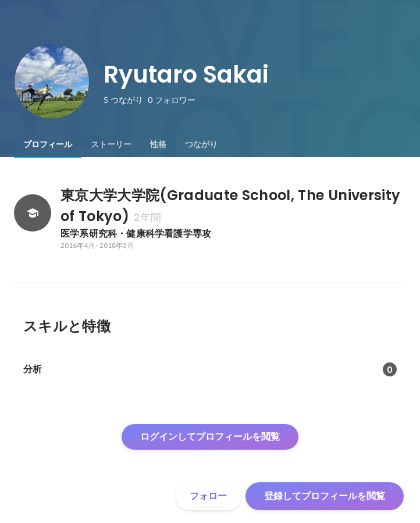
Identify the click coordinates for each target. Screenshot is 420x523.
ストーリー (111, 144)
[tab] (48, 144)
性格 (158, 144)
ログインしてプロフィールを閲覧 (210, 437)
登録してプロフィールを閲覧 (325, 496)
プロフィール (48, 144)
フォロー (208, 496)
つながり (201, 144)
